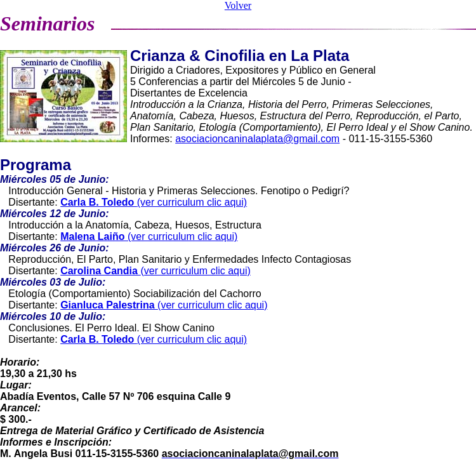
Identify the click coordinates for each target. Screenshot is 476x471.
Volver (238, 5)
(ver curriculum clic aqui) (154, 202)
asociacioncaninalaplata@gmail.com (257, 139)
